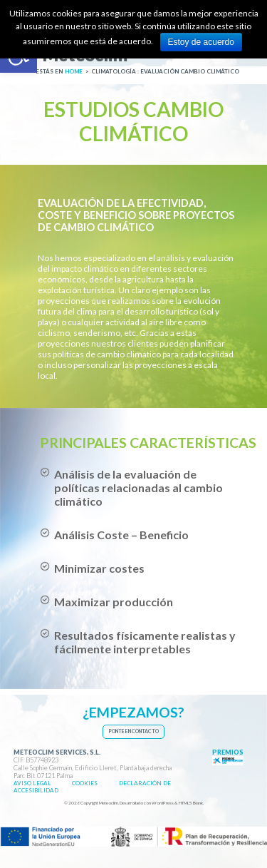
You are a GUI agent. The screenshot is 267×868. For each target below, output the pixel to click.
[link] (70, 59)
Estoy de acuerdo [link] (201, 42)
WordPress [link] (163, 803)
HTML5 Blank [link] (191, 803)
